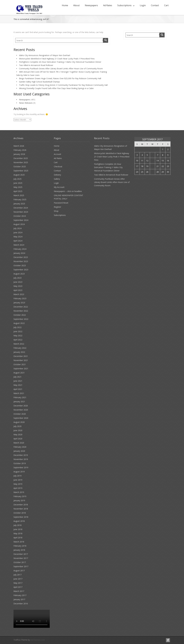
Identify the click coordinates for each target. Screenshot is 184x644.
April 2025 (18, 191)
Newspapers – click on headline (68, 191)
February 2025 (20, 199)
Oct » (143, 178)
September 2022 (21, 319)
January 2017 (19, 599)
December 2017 (21, 554)
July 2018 (17, 525)
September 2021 (21, 369)
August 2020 (19, 422)
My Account (59, 187)
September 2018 (21, 517)
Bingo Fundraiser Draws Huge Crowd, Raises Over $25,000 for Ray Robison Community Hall (60, 78)
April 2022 (18, 340)
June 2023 (18, 282)
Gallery (57, 179)
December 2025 (21, 158)
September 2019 (21, 467)
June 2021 (18, 381)
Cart (166, 5)
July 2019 (17, 476)
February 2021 (20, 397)
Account (57, 154)
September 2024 (21, 220)
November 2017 (21, 558)
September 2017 (21, 566)
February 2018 (20, 546)
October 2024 (20, 216)
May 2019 (18, 484)
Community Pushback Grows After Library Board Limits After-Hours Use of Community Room (61, 69)
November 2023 (21, 261)
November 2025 (21, 162)
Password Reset (61, 203)
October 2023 (20, 265)
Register (57, 207)
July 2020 (17, 426)
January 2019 (19, 500)
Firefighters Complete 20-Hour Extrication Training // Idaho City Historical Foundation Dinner (60, 62)
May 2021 (18, 385)
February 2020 (20, 447)
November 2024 (21, 212)
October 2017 (20, 562)
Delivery (57, 175)
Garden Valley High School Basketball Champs (39, 82)
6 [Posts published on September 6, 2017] (152, 155)
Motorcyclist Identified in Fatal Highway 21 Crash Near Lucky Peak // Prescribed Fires (57, 59)
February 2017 (20, 595)
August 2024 (19, 224)
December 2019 (21, 455)
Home (65, 5)
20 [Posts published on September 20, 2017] (152, 166)
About (76, 5)
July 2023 (17, 278)
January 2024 (19, 253)
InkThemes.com (38, 640)
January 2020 (19, 451)
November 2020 (21, 410)
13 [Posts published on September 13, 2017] (152, 161)
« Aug (137, 178)
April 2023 (18, 290)
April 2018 (18, 538)
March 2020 (19, 443)
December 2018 (21, 505)
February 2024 (20, 249)
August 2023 (19, 274)
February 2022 (20, 348)
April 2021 (18, 389)
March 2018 (19, 542)
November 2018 (21, 509)
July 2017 (17, 575)
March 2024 (19, 245)
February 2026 (20, 150)
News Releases (26, 103)
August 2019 (19, 472)
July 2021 (17, 377)
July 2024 (17, 228)
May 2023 (18, 286)
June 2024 (18, 232)
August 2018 (19, 521)
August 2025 (19, 175)
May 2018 (18, 533)
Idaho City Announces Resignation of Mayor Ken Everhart (45, 55)
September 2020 (21, 418)
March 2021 (19, 393)
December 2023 (21, 257)
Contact (155, 5)
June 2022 (18, 331)
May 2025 (18, 187)
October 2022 (20, 315)
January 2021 (19, 402)
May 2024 (18, 237)
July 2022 (17, 327)
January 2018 (19, 550)
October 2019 (20, 463)
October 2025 (20, 166)
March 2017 (19, 591)
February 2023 (20, 298)
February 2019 (20, 496)
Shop (56, 211)
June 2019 (18, 480)
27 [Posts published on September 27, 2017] (152, 172)
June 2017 (18, 579)
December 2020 (21, 406)
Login (143, 5)
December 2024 (21, 208)
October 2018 (20, 513)
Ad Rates (108, 5)
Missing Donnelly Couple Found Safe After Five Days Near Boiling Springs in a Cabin (56, 88)
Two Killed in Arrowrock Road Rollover (36, 65)
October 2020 (20, 414)
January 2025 (19, 204)
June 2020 (18, 430)
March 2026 (19, 146)
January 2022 (19, 352)
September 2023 (21, 270)
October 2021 (20, 364)
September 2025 (21, 171)
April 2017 (18, 587)
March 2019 (19, 492)
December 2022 (21, 307)
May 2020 (18, 434)
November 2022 (21, 311)
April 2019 (18, 488)
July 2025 (17, 179)
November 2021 (21, 360)
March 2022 (19, 344)
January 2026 (19, 154)
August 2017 (19, 571)
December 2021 (21, 356)
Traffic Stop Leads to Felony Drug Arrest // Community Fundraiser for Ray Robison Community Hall (63, 85)
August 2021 (19, 373)
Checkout (58, 166)
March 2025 (19, 195)
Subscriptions (124, 5)
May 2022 (18, 336)
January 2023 (19, 303)
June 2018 (18, 529)
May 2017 (18, 583)
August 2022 (19, 323)
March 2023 (19, 294)
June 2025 (18, 183)
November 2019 (21, 459)
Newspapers (91, 5)
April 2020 (18, 439)
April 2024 (18, 241)
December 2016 (21, 604)
